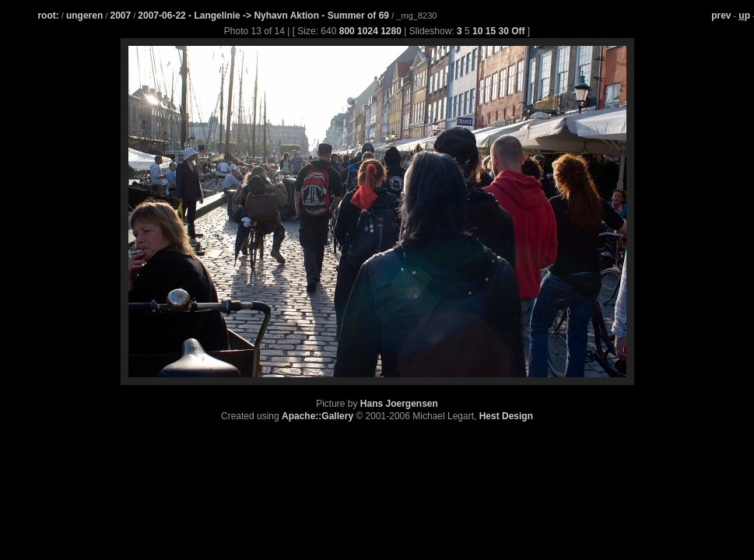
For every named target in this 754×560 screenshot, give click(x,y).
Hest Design (506, 416)
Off (518, 31)
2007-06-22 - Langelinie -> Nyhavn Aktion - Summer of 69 (265, 16)
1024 (368, 31)
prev (721, 16)
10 (477, 31)
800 (347, 31)
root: (48, 16)
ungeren (84, 16)
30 (503, 31)
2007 (120, 16)
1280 (391, 31)
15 (491, 31)
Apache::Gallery (317, 416)
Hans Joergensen (399, 404)
